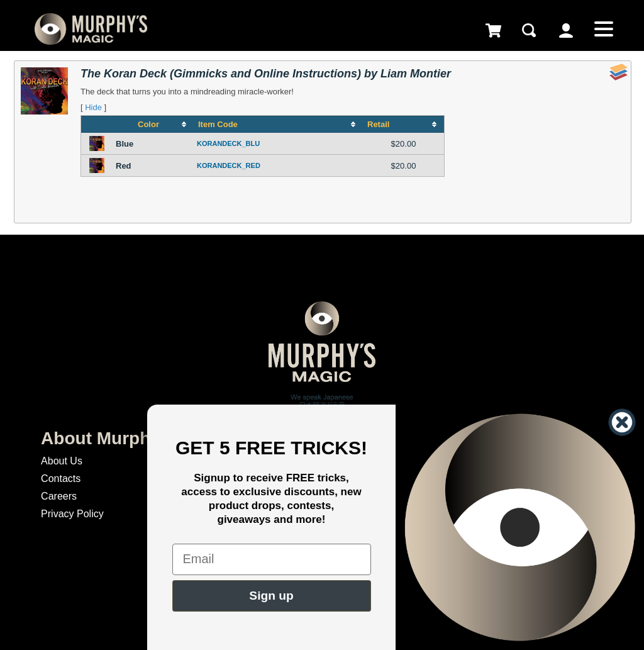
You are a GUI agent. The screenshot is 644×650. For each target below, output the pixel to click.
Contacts (61, 479)
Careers (59, 496)
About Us (62, 461)
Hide (93, 107)
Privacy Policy (72, 514)
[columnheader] (153, 125)
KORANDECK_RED (229, 165)
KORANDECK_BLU (228, 143)
